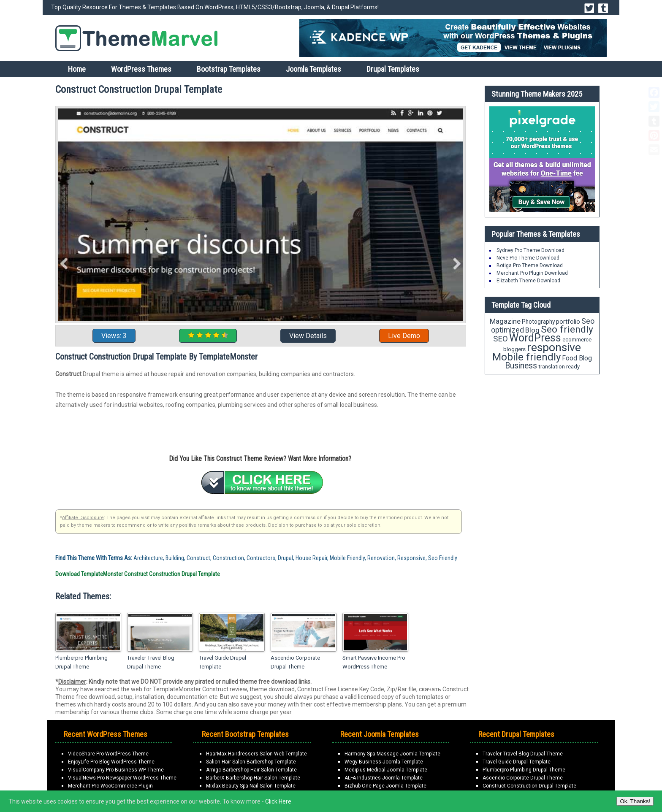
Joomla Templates (313, 69)
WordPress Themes (141, 69)
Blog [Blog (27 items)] (532, 330)
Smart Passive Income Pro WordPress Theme (374, 662)
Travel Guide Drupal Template (222, 662)
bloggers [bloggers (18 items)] (514, 349)
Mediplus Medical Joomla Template (386, 770)
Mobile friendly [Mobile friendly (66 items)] (526, 357)
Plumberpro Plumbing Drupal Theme (81, 662)
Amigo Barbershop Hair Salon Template (251, 770)
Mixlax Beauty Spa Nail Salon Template (251, 786)
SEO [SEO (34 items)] (501, 339)
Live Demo (404, 336)
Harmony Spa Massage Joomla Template (392, 754)
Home (77, 69)
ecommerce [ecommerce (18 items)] (577, 340)
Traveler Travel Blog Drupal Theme (151, 662)
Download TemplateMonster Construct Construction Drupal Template (138, 574)
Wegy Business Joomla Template (384, 762)
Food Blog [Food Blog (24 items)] (577, 358)
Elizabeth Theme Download (528, 281)
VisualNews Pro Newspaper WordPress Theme (122, 778)
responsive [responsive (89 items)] (554, 347)
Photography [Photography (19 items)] (538, 322)
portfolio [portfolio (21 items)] (568, 322)
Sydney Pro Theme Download (530, 250)
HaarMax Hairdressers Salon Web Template (256, 754)
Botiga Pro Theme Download (530, 265)
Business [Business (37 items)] (521, 366)
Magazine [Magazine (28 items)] (505, 321)
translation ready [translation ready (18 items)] (559, 367)
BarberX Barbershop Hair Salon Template (253, 778)
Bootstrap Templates (229, 69)
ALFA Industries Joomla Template (384, 778)
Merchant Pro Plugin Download (532, 273)
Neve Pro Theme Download (528, 258)
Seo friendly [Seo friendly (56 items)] (567, 329)
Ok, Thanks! (635, 801)
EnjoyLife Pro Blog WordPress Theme (111, 762)
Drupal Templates (393, 69)
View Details (308, 336)
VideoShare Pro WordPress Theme (108, 754)
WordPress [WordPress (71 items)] (535, 338)
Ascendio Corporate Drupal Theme (295, 662)
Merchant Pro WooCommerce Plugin (110, 786)
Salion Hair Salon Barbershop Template (251, 762)
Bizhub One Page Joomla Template (385, 786)
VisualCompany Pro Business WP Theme (116, 770)
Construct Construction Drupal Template (529, 786)
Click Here (278, 801)
